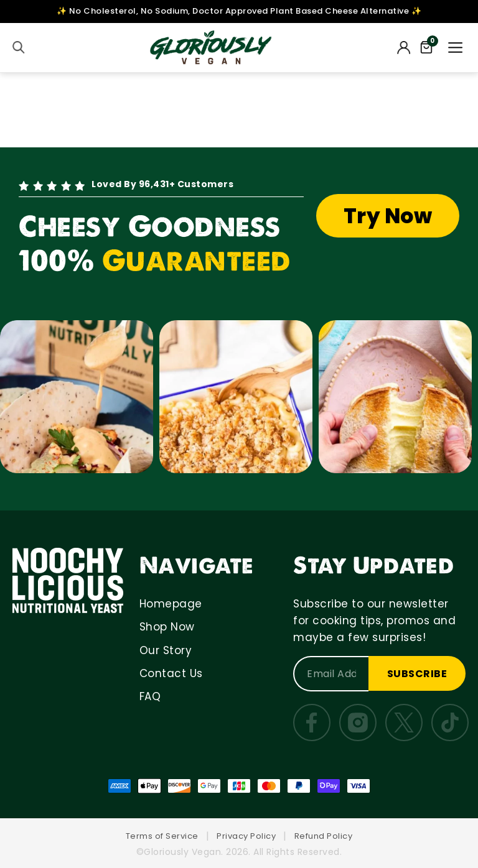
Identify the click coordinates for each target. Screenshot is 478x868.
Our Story (166, 650)
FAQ (150, 696)
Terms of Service (162, 836)
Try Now (388, 216)
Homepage (171, 604)
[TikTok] (450, 723)
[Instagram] (358, 723)
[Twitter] (404, 723)
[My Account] (404, 47)
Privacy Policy (246, 836)
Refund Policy (324, 836)
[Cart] (426, 47)
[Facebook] (312, 723)
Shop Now (167, 627)
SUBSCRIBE (417, 674)
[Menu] (456, 48)
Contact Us (171, 673)
